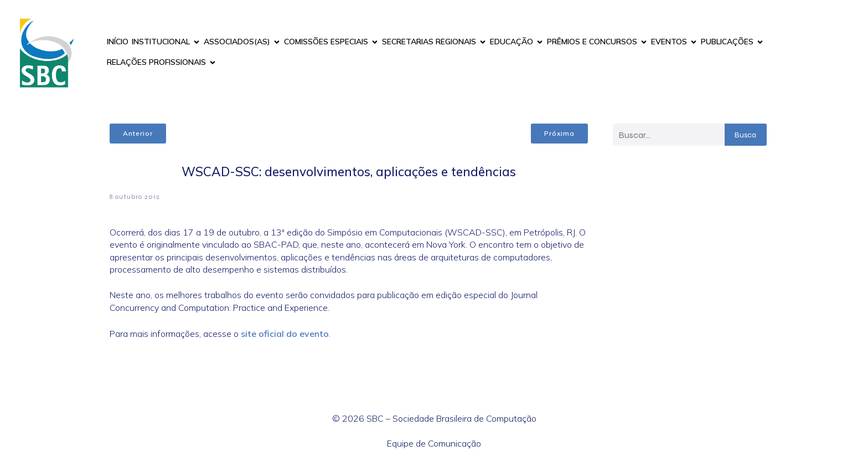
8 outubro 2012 (135, 197)
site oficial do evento (285, 334)
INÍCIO (118, 42)
